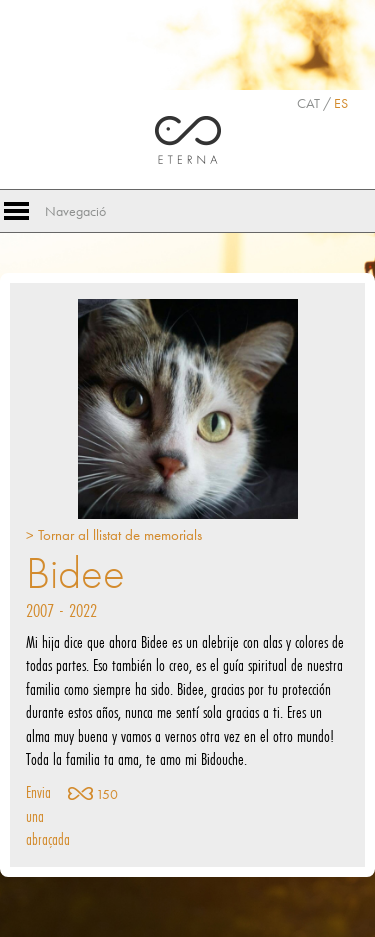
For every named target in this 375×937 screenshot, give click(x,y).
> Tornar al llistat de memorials (114, 535)
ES (341, 103)
